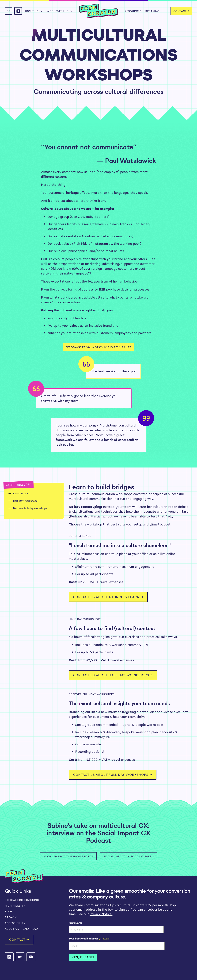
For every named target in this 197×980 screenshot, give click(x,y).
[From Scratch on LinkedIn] (9, 957)
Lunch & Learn (22, 493)
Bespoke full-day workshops (30, 508)
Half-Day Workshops (25, 501)
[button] (18, 11)
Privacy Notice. (101, 914)
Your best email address (89, 939)
